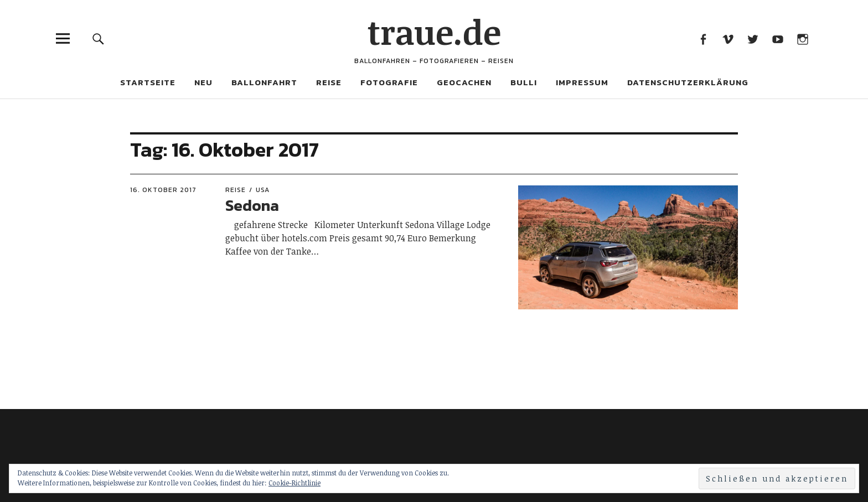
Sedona (252, 205)
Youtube (777, 38)
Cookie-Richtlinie (294, 483)
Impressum (582, 82)
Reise (329, 82)
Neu (203, 82)
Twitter (753, 38)
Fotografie (389, 82)
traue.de (434, 32)
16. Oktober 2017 (163, 190)
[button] (628, 247)
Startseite (148, 82)
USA (263, 190)
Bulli (524, 82)
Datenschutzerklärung (688, 82)
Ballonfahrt (264, 82)
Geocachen (464, 82)
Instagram (802, 38)
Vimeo (728, 38)
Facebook (703, 38)
